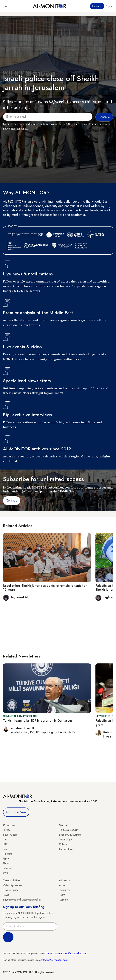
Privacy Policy (11, 890)
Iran (5, 839)
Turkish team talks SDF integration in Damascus (38, 721)
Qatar (6, 863)
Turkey (7, 830)
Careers (63, 900)
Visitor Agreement (13, 885)
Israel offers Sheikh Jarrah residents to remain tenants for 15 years (45, 588)
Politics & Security (69, 830)
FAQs (6, 895)
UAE (5, 844)
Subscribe (97, 6)
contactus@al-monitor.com (53, 960)
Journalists (64, 890)
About (62, 885)
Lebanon (8, 868)
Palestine (8, 854)
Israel (6, 849)
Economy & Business (70, 835)
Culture (63, 844)
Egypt (6, 858)
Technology (65, 839)
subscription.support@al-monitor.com (67, 953)
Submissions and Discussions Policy (22, 900)
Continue (12, 501)
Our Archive (66, 849)
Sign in (109, 6)
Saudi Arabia (10, 835)
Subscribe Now (16, 812)
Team (62, 895)
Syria (6, 873)
